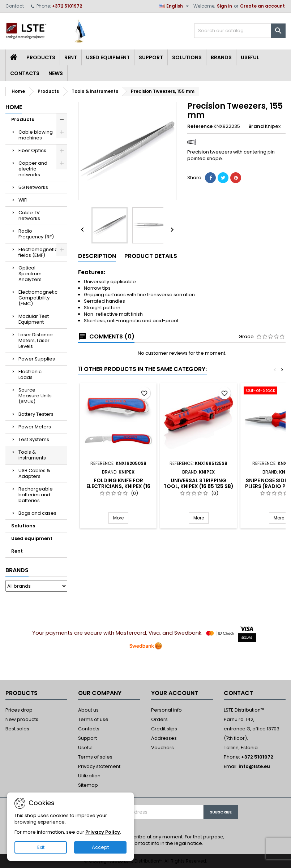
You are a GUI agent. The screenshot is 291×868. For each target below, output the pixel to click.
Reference (200, 126)
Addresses (164, 738)
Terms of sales (95, 757)
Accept (100, 847)
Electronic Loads (30, 374)
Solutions (187, 57)
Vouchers (162, 748)
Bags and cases (37, 513)
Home (14, 107)
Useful (250, 57)
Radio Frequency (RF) (36, 234)
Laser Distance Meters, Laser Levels (36, 340)
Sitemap (88, 785)
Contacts (25, 73)
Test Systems (34, 439)
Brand (256, 126)
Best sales (17, 729)
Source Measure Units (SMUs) (35, 396)
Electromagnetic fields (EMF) (38, 252)
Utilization (89, 776)
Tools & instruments (32, 455)
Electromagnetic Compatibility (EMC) (38, 298)
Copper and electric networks (33, 169)
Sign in (224, 6)
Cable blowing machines (36, 135)
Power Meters (35, 427)
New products (22, 719)
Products (41, 57)
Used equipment (108, 57)
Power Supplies (37, 359)
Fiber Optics (32, 150)
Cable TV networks (29, 215)
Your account (175, 693)
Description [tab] (97, 256)
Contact (15, 6)
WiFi (23, 200)
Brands (221, 57)
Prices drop (19, 710)
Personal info (166, 710)
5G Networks (33, 187)
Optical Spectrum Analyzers (30, 274)
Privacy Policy (103, 832)
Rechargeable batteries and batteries (36, 495)
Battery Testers (36, 414)
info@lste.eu (254, 766)
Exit (41, 847)
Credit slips (164, 729)
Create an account (262, 6)
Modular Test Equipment (34, 319)
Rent (71, 57)
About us (88, 710)
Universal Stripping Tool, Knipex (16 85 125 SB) (198, 483)
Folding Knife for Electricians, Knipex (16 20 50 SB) (118, 486)
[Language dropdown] (175, 6)
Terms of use (93, 719)
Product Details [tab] (151, 256)
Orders (159, 719)
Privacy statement (99, 766)
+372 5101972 (67, 6)
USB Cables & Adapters (34, 473)
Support (151, 57)
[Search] (240, 31)
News (56, 73)
